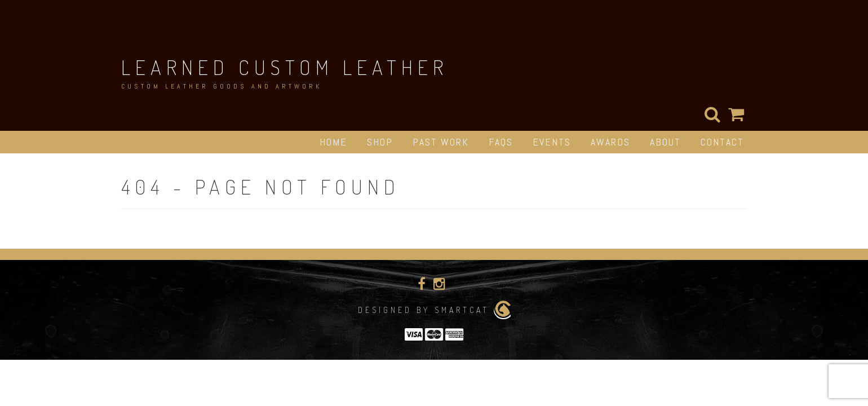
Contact (722, 142)
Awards (610, 142)
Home (333, 142)
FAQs (501, 142)
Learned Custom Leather (285, 67)
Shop (380, 142)
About (665, 142)
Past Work (441, 142)
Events (552, 142)
